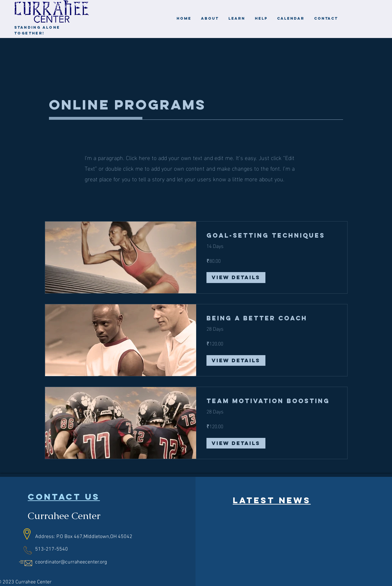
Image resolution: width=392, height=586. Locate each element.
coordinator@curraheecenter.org (71, 562)
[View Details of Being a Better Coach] (236, 361)
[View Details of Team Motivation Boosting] (236, 443)
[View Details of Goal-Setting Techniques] (236, 278)
